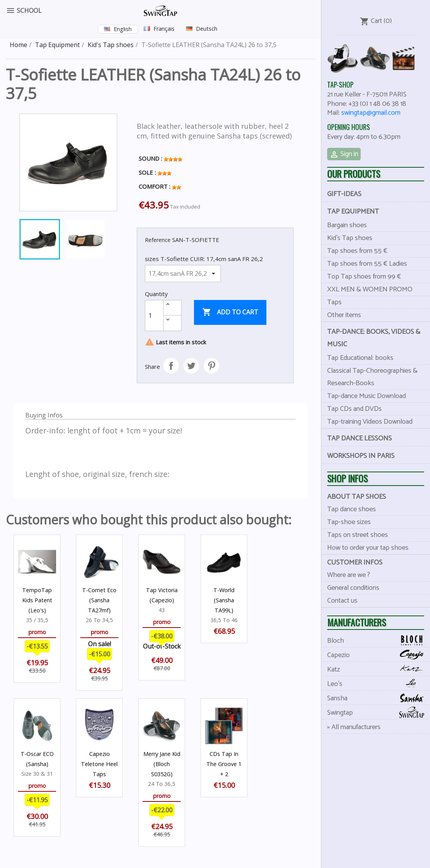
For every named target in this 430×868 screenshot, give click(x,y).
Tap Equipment (353, 212)
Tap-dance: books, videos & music (374, 338)
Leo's (379, 684)
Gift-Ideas (344, 194)
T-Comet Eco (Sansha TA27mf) (99, 600)
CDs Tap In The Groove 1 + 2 (224, 764)
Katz (379, 669)
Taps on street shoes (358, 535)
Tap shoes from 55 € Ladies (367, 264)
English (123, 29)
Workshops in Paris (361, 456)
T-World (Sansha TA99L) (224, 600)
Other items (344, 315)
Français (164, 29)
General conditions (353, 588)
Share (171, 366)
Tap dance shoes (352, 509)
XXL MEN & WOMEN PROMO (370, 289)
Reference (158, 240)
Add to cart (230, 312)
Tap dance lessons (360, 438)
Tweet (191, 366)
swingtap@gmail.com (371, 113)
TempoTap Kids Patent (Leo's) (37, 600)
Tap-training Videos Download (370, 422)
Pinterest (211, 366)
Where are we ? (349, 575)
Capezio (379, 655)
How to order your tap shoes (368, 548)
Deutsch (207, 29)
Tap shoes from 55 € (357, 251)
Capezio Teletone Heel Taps (99, 764)
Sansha (379, 698)
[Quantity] (154, 316)
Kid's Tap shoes (350, 238)
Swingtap (379, 713)
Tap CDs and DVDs (354, 409)
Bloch (379, 641)
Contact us (342, 601)
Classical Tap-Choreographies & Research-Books (372, 377)
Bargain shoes (347, 225)
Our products (354, 174)
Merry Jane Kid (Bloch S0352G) (162, 764)
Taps (334, 302)
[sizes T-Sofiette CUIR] (183, 274)
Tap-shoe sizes (349, 522)
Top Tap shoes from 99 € (364, 277)
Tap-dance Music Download (367, 396)
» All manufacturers (354, 727)
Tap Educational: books (360, 358)
